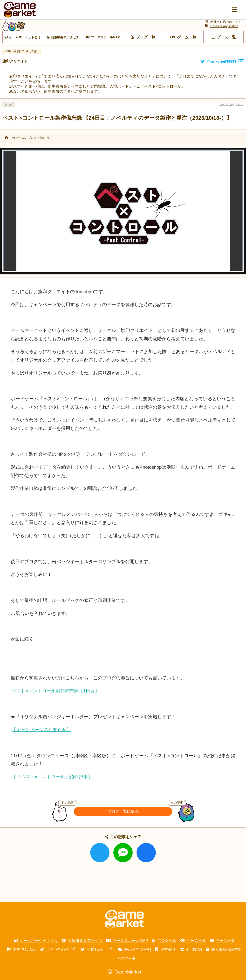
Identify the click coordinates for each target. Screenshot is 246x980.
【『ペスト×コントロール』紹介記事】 (52, 777)
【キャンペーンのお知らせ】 (41, 730)
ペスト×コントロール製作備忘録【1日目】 (55, 691)
